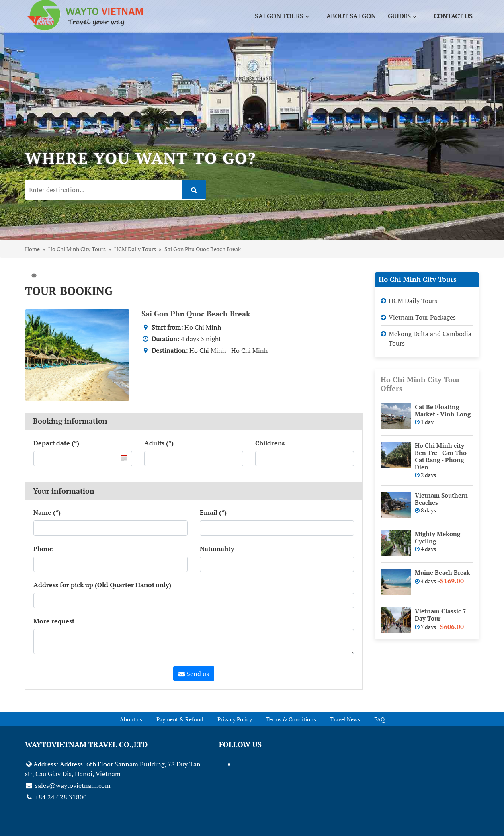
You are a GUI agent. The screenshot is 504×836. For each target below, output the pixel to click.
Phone (43, 549)
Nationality (217, 549)
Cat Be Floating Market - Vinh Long (443, 410)
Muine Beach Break (443, 572)
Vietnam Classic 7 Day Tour (440, 615)
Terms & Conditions (291, 719)
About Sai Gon (352, 17)
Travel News (345, 719)
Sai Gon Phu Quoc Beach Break (196, 313)
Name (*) (47, 512)
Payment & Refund (180, 719)
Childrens (270, 443)
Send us (194, 674)
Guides (403, 17)
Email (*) (213, 512)
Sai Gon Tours (283, 17)
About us (131, 719)
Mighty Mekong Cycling (437, 537)
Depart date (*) (56, 443)
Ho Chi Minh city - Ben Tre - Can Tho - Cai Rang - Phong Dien (442, 456)
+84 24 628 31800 (56, 797)
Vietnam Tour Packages (422, 317)
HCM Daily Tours (413, 301)
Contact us (454, 17)
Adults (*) (159, 443)
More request (54, 621)
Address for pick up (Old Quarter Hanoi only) (102, 585)
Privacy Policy (235, 719)
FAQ (379, 719)
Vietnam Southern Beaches (441, 499)
